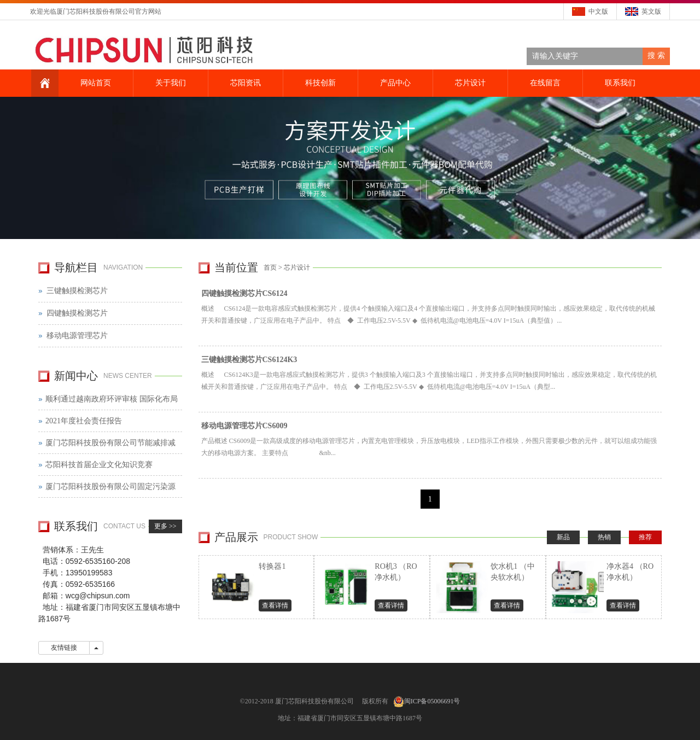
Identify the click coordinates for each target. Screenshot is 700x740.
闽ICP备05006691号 (432, 701)
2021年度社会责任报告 (84, 421)
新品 (563, 537)
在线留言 (544, 83)
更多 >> (165, 526)
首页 (270, 267)
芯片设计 (469, 83)
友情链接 (64, 648)
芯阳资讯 (244, 83)
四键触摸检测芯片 (77, 313)
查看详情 (275, 605)
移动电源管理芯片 (77, 336)
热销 (604, 537)
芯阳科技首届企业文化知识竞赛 (99, 465)
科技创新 (319, 83)
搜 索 (656, 56)
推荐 (645, 537)
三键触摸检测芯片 (77, 291)
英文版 (651, 11)
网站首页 (95, 83)
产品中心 (394, 83)
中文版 (598, 11)
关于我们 (170, 83)
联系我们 (619, 83)
